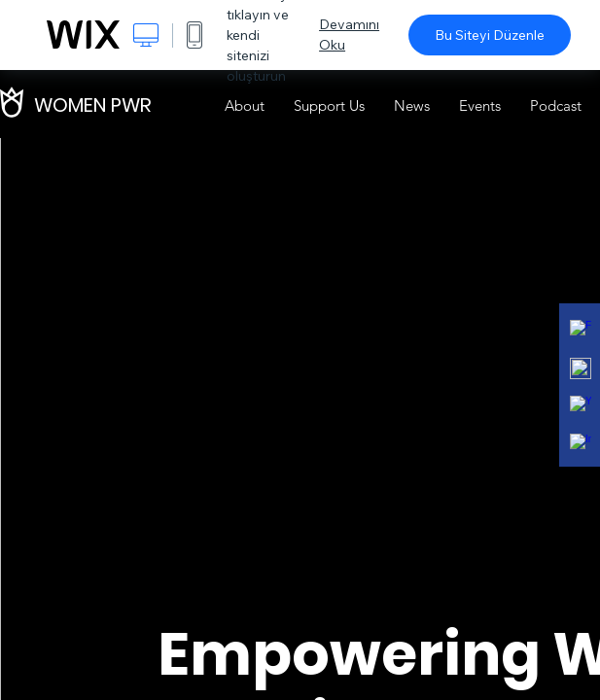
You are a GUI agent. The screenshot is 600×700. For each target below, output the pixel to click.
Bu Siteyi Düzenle (490, 35)
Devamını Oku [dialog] (349, 35)
